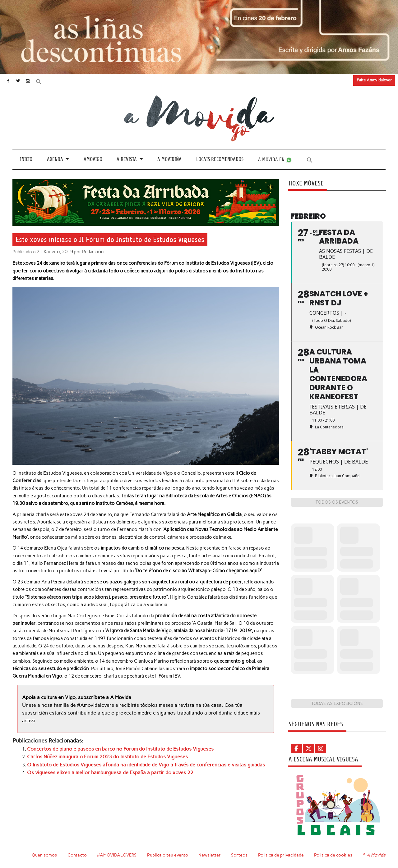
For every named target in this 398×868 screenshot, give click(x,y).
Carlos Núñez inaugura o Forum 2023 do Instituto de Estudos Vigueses (103, 755)
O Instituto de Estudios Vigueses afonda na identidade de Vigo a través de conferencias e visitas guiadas (138, 763)
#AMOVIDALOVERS (117, 855)
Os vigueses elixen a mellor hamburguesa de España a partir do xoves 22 (104, 770)
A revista (127, 159)
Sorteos (240, 855)
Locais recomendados (220, 159)
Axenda (55, 159)
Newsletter (211, 855)
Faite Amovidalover (374, 80)
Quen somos (44, 855)
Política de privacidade (282, 855)
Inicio (26, 159)
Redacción (91, 252)
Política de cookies (334, 855)
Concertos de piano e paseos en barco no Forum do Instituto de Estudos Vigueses (115, 747)
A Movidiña (169, 159)
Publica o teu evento (168, 855)
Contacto (77, 855)
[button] (46, 81)
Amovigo (93, 159)
